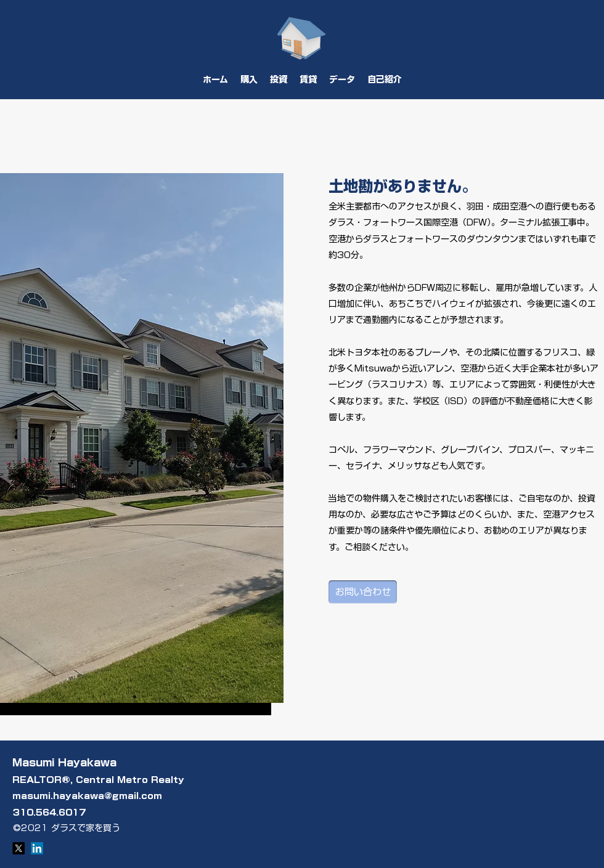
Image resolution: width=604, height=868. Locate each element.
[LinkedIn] (37, 848)
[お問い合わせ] (363, 592)
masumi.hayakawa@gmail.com (87, 796)
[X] (18, 848)
